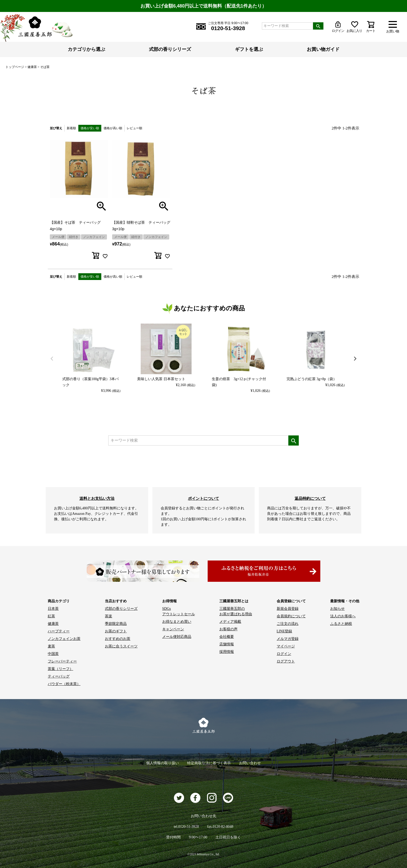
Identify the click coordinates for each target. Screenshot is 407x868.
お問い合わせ (250, 763)
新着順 (71, 128)
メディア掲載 (230, 622)
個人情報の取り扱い (162, 763)
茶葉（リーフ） (60, 669)
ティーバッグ (59, 676)
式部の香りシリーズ (170, 49)
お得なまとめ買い (177, 622)
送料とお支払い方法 (97, 498)
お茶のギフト (116, 631)
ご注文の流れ (288, 624)
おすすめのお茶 (118, 639)
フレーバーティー (62, 661)
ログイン (284, 654)
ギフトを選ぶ (249, 49)
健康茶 (32, 67)
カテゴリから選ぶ (86, 49)
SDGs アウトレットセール (179, 611)
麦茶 (51, 646)
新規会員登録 (288, 609)
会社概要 (227, 637)
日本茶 (53, 609)
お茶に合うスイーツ (121, 646)
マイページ (286, 646)
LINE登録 (284, 631)
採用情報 (227, 652)
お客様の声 (228, 629)
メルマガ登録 (288, 639)
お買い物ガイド (323, 49)
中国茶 (53, 654)
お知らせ (337, 609)
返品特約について (310, 498)
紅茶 (51, 616)
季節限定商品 (116, 624)
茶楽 (108, 616)
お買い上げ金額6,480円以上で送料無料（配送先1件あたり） (203, 6)
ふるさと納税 (341, 624)
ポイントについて (203, 498)
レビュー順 (134, 128)
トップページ (15, 67)
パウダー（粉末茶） (64, 684)
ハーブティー (59, 631)
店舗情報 (227, 644)
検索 (318, 26)
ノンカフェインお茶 (64, 639)
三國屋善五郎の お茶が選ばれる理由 (236, 611)
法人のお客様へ (343, 616)
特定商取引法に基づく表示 (209, 763)
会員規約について (291, 616)
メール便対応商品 (177, 637)
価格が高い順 (113, 128)
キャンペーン (173, 629)
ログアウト (286, 661)
